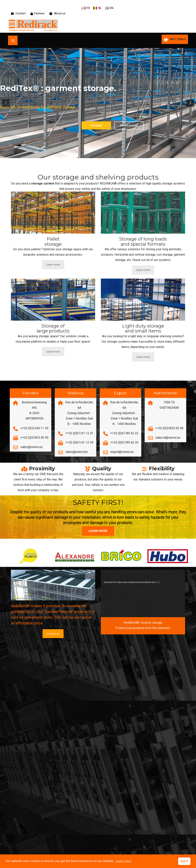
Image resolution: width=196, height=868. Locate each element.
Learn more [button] (123, 861)
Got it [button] (184, 861)
